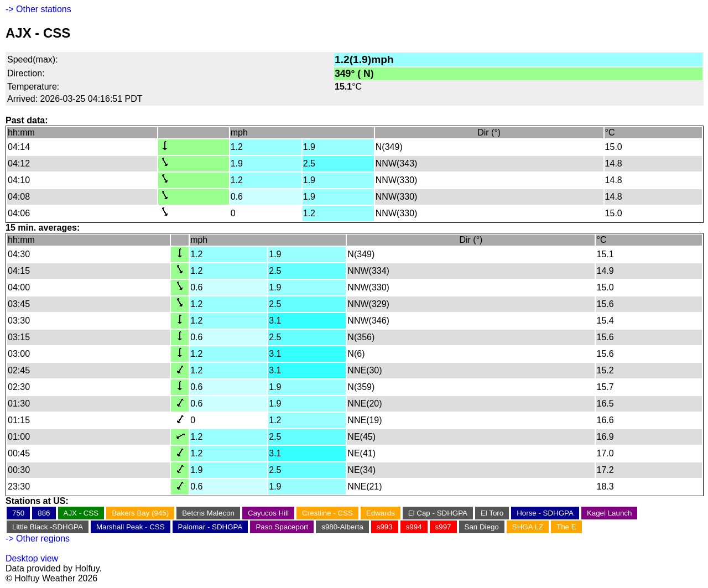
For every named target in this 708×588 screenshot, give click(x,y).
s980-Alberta (342, 527)
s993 (385, 527)
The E (566, 527)
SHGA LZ (528, 527)
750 (18, 513)
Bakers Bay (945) (140, 513)
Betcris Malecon (208, 513)
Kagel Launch (610, 513)
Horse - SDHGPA (545, 513)
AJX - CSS (81, 513)
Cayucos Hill (268, 513)
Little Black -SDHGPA (48, 527)
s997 (443, 527)
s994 (414, 527)
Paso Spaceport (282, 527)
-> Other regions (38, 538)
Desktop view (32, 558)
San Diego (482, 527)
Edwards (381, 513)
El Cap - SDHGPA (438, 513)
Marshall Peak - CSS (131, 527)
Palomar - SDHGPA (210, 527)
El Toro (492, 513)
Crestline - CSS (327, 513)
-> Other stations (38, 9)
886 (44, 513)
